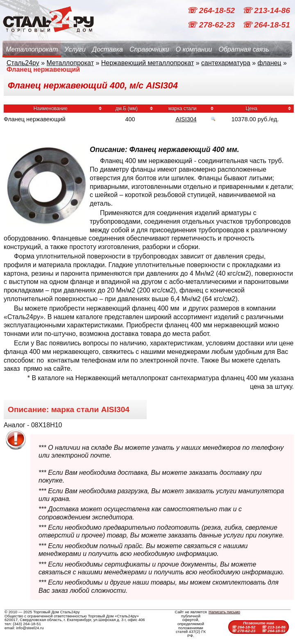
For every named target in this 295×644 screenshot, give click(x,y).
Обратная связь (244, 49)
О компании (194, 49)
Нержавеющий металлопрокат (148, 63)
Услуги (75, 49)
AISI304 (186, 119)
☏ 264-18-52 (212, 10)
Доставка (108, 49)
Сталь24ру (23, 63)
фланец (270, 63)
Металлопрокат (32, 49)
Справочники (149, 49)
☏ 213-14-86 (266, 10)
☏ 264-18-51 (266, 25)
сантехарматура (226, 63)
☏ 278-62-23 (212, 25)
